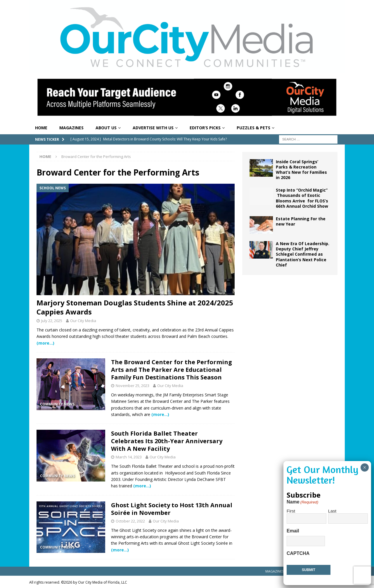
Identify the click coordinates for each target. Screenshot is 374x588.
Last (332, 511)
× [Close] (365, 467)
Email (293, 531)
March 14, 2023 (129, 457)
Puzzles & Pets (253, 128)
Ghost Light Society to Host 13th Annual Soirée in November (172, 509)
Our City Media (83, 321)
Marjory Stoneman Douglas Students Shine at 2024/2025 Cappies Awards (135, 307)
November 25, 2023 (133, 386)
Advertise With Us (153, 128)
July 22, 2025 (52, 321)
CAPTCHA (298, 553)
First (291, 511)
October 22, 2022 (130, 521)
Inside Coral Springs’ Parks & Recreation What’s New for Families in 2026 (301, 170)
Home (41, 128)
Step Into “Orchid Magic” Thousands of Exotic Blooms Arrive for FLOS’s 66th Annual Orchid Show (302, 198)
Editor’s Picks (205, 128)
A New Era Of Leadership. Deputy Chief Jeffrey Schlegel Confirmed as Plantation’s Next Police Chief (303, 254)
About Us (106, 128)
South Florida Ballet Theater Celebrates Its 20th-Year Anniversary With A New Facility (167, 441)
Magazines (71, 128)
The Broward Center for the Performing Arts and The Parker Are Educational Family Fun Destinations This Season (172, 370)
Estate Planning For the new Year (301, 221)
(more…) (45, 343)
